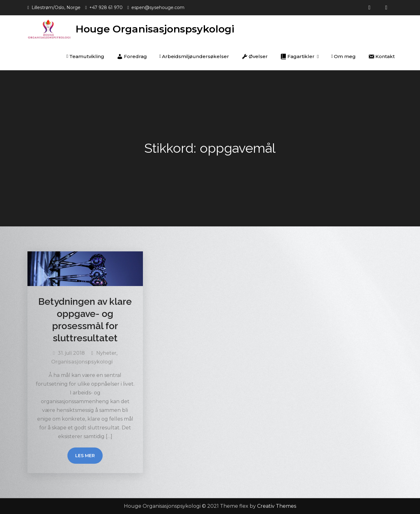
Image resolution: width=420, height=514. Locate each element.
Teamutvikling (85, 56)
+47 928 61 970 (106, 7)
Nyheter (106, 353)
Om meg (344, 56)
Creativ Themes (277, 506)
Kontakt (381, 57)
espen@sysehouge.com (158, 7)
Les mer (85, 456)
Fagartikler (297, 57)
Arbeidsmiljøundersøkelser (194, 56)
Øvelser (255, 57)
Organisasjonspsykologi (82, 362)
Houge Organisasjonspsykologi (155, 29)
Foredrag (132, 57)
